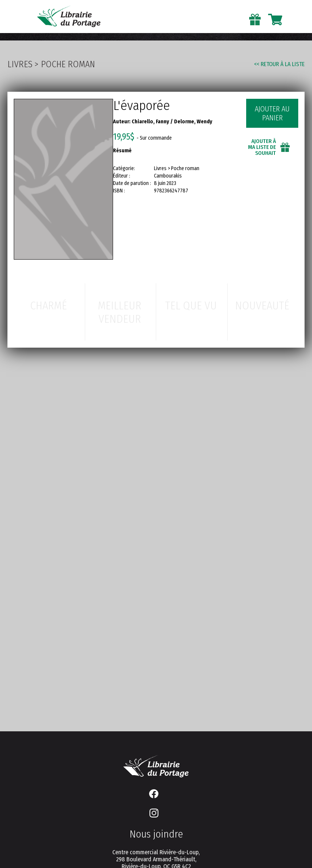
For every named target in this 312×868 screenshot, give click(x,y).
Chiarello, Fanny (150, 122)
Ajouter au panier (272, 113)
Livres (20, 64)
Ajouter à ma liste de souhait (262, 147)
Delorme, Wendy (193, 122)
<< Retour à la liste (279, 64)
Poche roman (68, 64)
